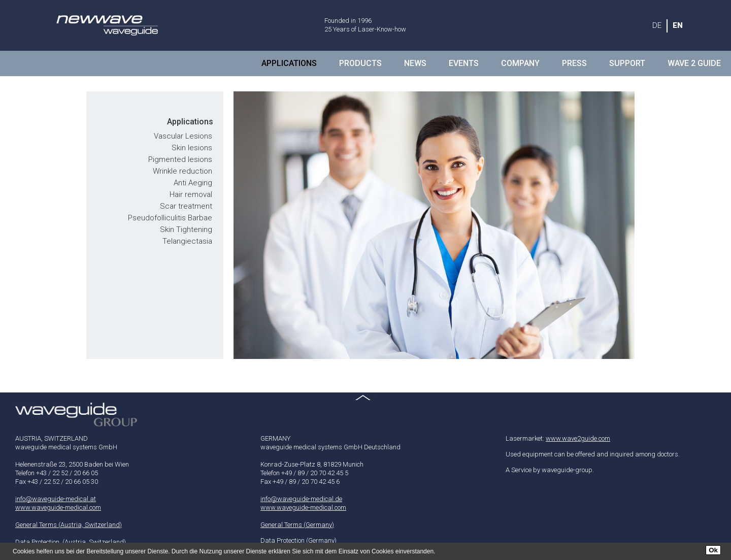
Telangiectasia (187, 241)
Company (520, 63)
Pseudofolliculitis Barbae (170, 218)
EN (678, 25)
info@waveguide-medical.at (56, 499)
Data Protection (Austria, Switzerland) (71, 542)
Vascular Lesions (183, 136)
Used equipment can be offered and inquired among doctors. (593, 454)
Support (627, 63)
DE (657, 25)
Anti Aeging (193, 183)
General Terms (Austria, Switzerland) (69, 525)
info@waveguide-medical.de (301, 499)
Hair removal (191, 194)
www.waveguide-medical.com (58, 507)
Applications (289, 63)
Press (574, 63)
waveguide (107, 25)
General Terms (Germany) (297, 525)
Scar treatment (186, 206)
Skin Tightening (186, 229)
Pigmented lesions (180, 159)
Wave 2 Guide (694, 63)
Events (464, 63)
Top (365, 403)
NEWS (415, 63)
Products (360, 63)
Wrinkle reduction (182, 171)
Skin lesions (192, 148)
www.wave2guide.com (578, 438)
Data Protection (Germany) (298, 540)
